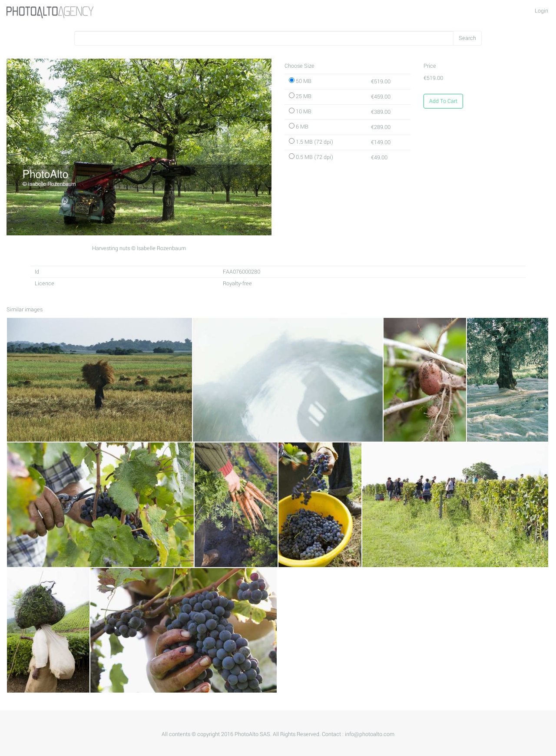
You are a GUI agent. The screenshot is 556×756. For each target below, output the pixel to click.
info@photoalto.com (370, 734)
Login (541, 11)
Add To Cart (443, 101)
